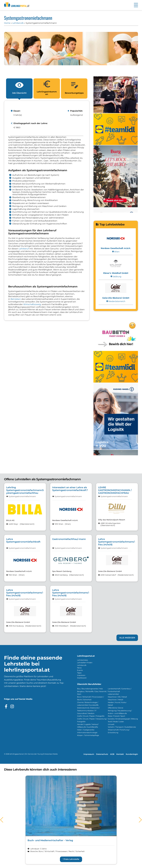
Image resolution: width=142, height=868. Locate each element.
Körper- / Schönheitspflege (88, 735)
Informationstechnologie (87, 733)
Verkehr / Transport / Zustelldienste (122, 727)
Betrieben (16, 299)
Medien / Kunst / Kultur (117, 702)
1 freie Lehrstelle (71, 859)
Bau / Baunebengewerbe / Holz (90, 689)
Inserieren (81, 675)
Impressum (89, 754)
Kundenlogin (132, 754)
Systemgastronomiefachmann (22, 496)
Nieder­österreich (116, 301)
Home (7, 23)
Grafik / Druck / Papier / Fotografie (91, 716)
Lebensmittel (113, 694)
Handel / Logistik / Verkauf (88, 724)
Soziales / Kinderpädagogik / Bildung (123, 719)
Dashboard (82, 678)
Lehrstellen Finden (85, 663)
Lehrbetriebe (83, 660)
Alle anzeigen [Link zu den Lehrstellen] (127, 638)
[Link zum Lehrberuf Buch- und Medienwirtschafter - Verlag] (71, 820)
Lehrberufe (18, 23)
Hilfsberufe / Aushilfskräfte (88, 727)
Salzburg (116, 276)
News (79, 668)
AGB (112, 754)
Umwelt (111, 724)
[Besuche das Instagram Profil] (12, 706)
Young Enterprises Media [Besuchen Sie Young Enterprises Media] (47, 754)
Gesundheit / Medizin (86, 713)
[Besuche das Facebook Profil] (6, 706)
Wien (116, 252)
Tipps (79, 673)
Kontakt (120, 754)
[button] (136, 5)
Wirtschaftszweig (32, 304)
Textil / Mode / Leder (116, 722)
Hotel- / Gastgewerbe (86, 730)
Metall (110, 705)
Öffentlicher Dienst (116, 708)
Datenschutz (102, 754)
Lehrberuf (24, 249)
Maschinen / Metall (115, 700)
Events (80, 670)
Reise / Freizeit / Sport (116, 716)
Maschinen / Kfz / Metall (117, 697)
